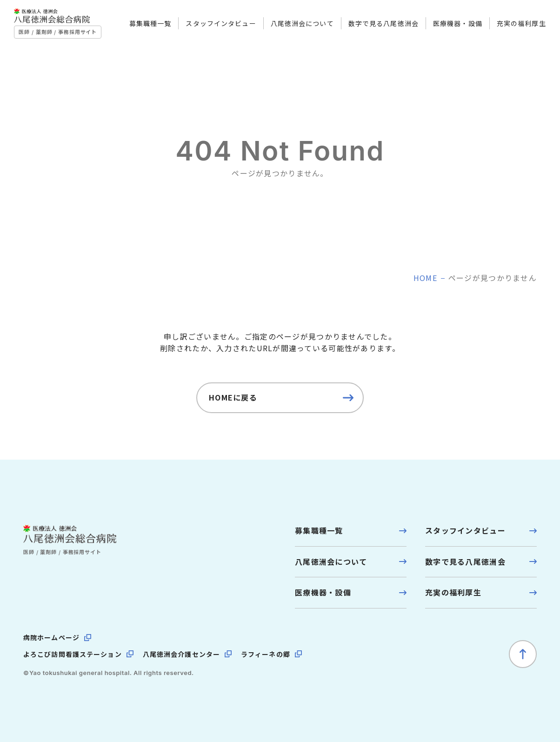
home (425, 278)
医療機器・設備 (448, 27)
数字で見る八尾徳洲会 (374, 27)
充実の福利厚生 (512, 27)
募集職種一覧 (141, 27)
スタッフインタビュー (212, 27)
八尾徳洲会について (293, 27)
